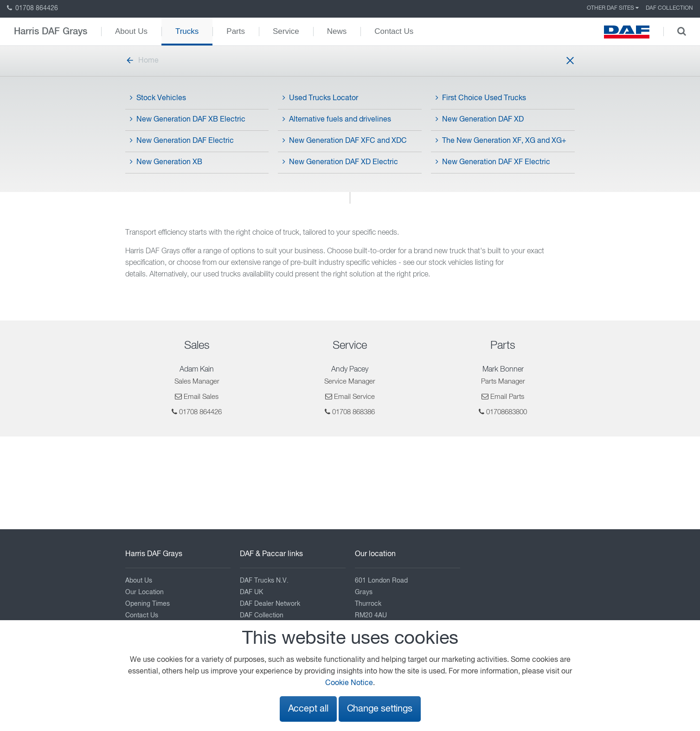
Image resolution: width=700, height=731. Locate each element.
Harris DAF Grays (51, 32)
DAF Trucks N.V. (264, 581)
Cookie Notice (349, 683)
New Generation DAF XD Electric (340, 162)
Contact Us (394, 31)
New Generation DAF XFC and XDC (345, 141)
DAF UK (251, 592)
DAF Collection (669, 8)
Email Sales (201, 397)
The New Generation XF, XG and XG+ (501, 141)
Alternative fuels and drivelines (337, 119)
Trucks (187, 31)
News (337, 31)
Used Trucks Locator (320, 98)
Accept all (308, 709)
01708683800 (507, 412)
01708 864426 (32, 8)
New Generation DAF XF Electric (493, 162)
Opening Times (148, 604)
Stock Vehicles (158, 98)
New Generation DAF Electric (182, 141)
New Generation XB (166, 162)
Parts (236, 31)
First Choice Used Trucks (481, 98)
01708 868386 (353, 412)
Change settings (380, 709)
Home (142, 61)
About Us (131, 31)
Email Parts (507, 397)
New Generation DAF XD (480, 119)
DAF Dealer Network (270, 604)
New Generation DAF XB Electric (188, 119)
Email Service (354, 397)
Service (286, 31)
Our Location (144, 592)
